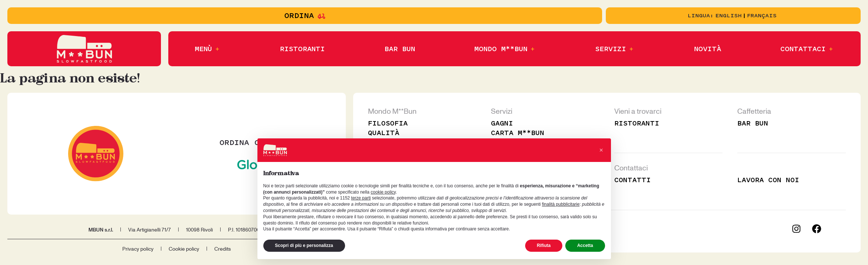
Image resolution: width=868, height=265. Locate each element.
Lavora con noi (768, 180)
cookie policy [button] (383, 192)
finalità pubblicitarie (561, 204)
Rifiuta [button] (544, 245)
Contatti (632, 180)
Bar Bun (753, 123)
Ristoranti (637, 123)
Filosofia (388, 123)
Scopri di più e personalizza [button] (304, 245)
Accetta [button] (585, 245)
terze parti (361, 198)
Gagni (502, 123)
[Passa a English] (729, 16)
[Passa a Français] (762, 16)
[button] (208, 49)
